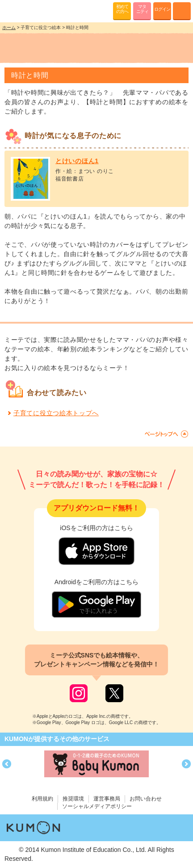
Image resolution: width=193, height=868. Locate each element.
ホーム (9, 27)
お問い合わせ (146, 799)
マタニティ (142, 9)
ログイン (162, 9)
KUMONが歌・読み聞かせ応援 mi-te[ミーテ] (28, 11)
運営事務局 (107, 799)
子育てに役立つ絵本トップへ (56, 413)
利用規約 (42, 799)
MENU (182, 11)
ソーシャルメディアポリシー (97, 806)
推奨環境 (73, 799)
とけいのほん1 (77, 161)
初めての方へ (122, 9)
